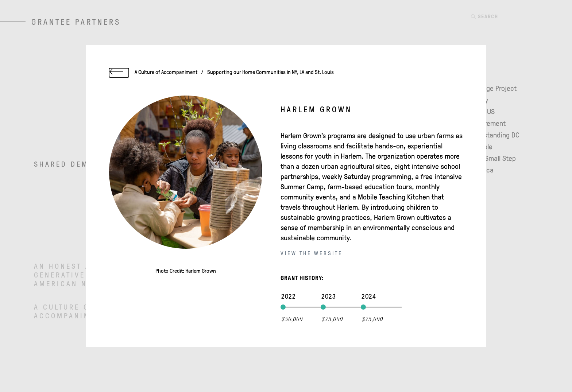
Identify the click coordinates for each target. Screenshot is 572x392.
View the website (312, 254)
